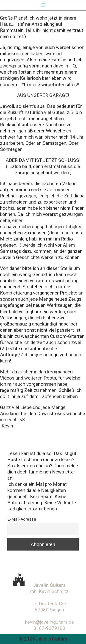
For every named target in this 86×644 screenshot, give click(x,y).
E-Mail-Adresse (22, 519)
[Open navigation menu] (43, 5)
